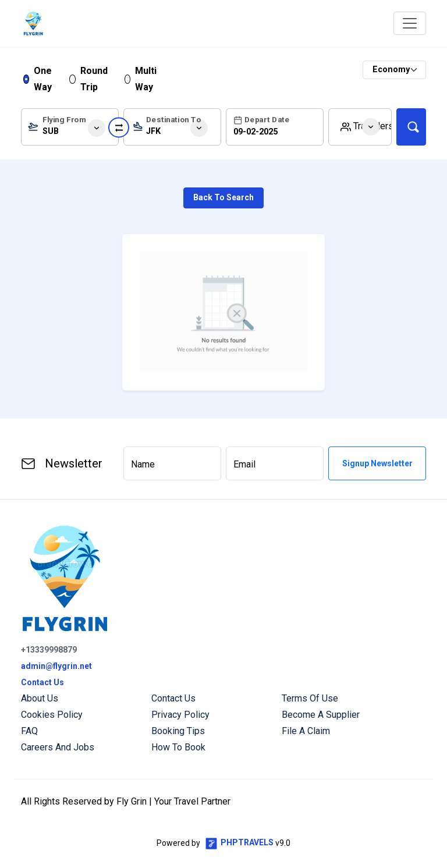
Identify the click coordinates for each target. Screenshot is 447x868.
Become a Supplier (321, 715)
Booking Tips (178, 731)
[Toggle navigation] (410, 23)
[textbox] (70, 129)
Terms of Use (310, 698)
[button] (360, 127)
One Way (43, 79)
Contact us (173, 698)
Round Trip (94, 79)
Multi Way (146, 79)
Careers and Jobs (58, 747)
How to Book (178, 747)
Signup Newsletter (377, 463)
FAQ (29, 731)
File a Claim (306, 731)
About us (40, 698)
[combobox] (70, 127)
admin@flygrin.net (56, 666)
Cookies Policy (52, 715)
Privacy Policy (180, 715)
